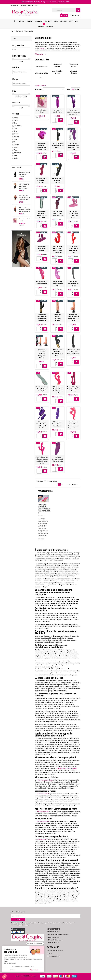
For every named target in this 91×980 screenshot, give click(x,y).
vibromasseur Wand (43, 821)
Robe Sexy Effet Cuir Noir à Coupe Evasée (24, 186)
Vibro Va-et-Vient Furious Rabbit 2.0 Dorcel (58, 145)
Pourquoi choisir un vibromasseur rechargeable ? (44, 509)
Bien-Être (63, 21)
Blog (36, 6)
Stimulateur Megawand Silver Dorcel (73, 284)
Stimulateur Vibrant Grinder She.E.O (42, 248)
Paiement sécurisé (54, 937)
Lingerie (30, 21)
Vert (15, 155)
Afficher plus (40, 54)
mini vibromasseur (43, 812)
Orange (16, 145)
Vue (68, 89)
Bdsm (56, 21)
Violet (16, 158)
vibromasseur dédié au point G (67, 768)
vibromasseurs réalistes (45, 780)
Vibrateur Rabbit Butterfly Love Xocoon (42, 180)
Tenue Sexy (39, 21)
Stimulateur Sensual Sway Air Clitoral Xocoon (58, 459)
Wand (41, 78)
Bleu (15, 123)
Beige (16, 118)
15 (69, 484)
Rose (16, 147)
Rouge (16, 150)
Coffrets (48, 21)
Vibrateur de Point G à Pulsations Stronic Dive (42, 389)
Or (15, 142)
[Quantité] (54, 120)
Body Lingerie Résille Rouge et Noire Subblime (24, 198)
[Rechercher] (66, 10)
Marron (17, 137)
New (76, 21)
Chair (16, 128)
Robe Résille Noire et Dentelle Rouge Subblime (25, 209)
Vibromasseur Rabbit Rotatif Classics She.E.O (58, 213)
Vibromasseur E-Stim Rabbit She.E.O (58, 180)
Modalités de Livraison (55, 940)
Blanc (16, 120)
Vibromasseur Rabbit (41, 73)
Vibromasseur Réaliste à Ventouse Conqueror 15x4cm (42, 354)
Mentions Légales (54, 932)
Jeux (71, 21)
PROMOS (42, 25)
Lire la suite (42, 539)
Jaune (16, 134)
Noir (15, 139)
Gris (15, 131)
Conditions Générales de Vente (58, 934)
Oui (15, 49)
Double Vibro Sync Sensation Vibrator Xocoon (73, 389)
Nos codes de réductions (55, 950)
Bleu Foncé (18, 126)
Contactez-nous (54, 943)
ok (18, 919)
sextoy (42, 49)
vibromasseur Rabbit (43, 794)
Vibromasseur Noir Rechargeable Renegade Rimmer (73, 352)
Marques (31, 6)
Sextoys (21, 21)
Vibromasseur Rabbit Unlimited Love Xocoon (58, 424)
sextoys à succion (43, 839)
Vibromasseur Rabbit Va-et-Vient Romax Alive (73, 112)
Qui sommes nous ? (53, 956)
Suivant (75, 484)
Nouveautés (15, 6)
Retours (50, 953)
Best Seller (23, 6)
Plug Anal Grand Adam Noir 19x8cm (24, 175)
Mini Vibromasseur (41, 66)
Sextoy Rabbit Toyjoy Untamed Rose (58, 284)
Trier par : (38, 89)
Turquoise (17, 153)
